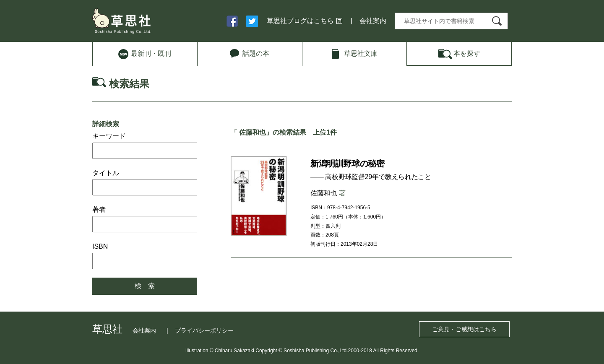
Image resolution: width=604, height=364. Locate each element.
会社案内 (373, 21)
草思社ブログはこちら (300, 21)
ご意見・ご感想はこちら (464, 329)
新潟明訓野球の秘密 (347, 164)
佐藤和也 (324, 193)
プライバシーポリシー (204, 330)
